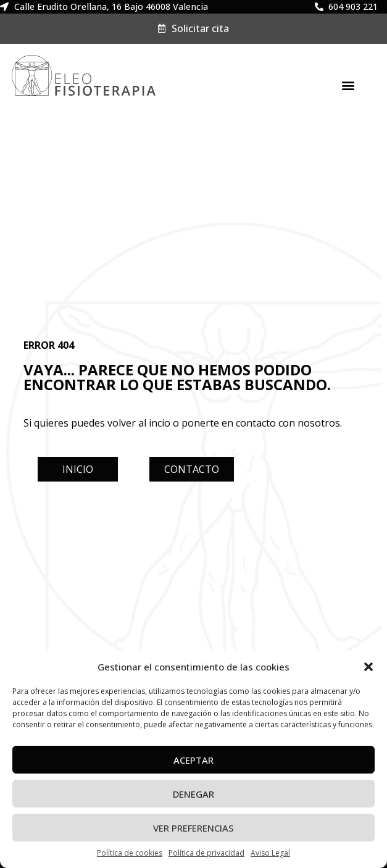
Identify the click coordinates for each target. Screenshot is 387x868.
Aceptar (193, 760)
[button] (368, 667)
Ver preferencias (193, 828)
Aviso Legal (270, 853)
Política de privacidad (206, 853)
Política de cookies (130, 853)
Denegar (193, 794)
